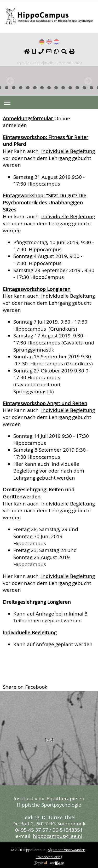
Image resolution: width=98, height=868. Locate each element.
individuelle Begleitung (68, 151)
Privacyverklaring (49, 857)
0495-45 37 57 (32, 830)
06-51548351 (68, 830)
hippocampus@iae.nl (58, 836)
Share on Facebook (25, 687)
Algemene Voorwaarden (67, 850)
